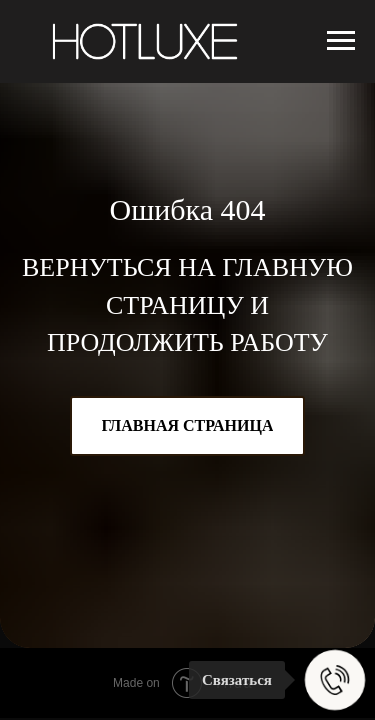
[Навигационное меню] (341, 41)
